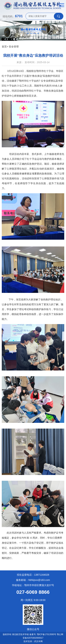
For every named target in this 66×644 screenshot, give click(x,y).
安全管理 (14, 47)
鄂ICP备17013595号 (47, 634)
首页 (4, 47)
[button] (31, 38)
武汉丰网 (38, 641)
